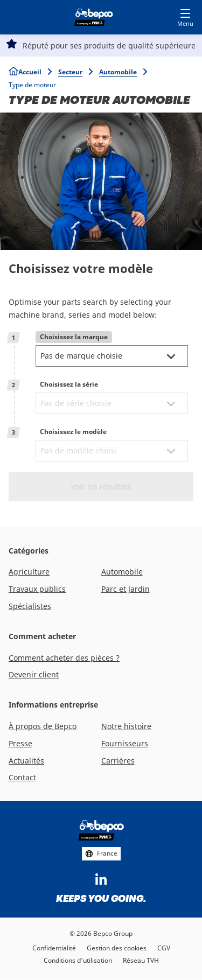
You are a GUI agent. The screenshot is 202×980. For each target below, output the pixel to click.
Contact (22, 777)
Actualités (26, 761)
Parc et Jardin (126, 589)
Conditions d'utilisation (78, 960)
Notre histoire (126, 726)
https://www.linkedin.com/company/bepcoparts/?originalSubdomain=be (101, 880)
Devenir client (34, 674)
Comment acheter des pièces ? (64, 658)
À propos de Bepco (43, 726)
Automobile (118, 72)
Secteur (70, 72)
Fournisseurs (125, 743)
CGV (164, 948)
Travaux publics (37, 589)
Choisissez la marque (74, 337)
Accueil (30, 72)
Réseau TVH (141, 960)
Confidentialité (54, 948)
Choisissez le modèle (73, 432)
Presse (20, 743)
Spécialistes (30, 606)
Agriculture (29, 572)
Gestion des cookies (117, 948)
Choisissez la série (69, 384)
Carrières (118, 761)
